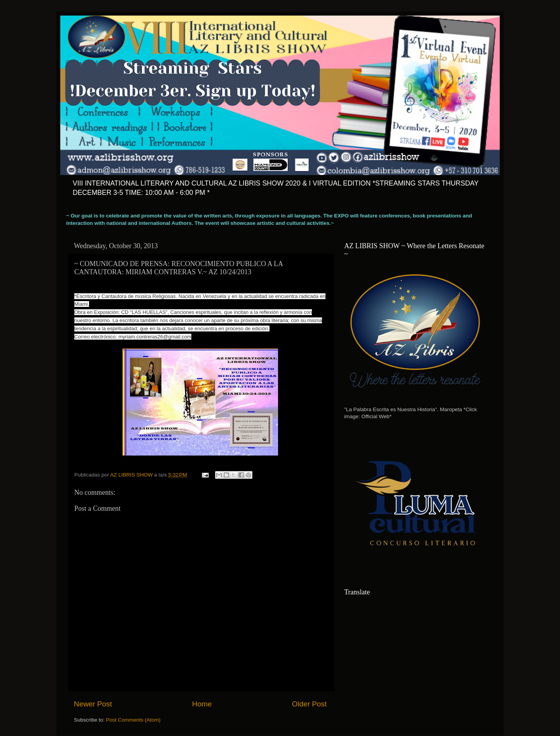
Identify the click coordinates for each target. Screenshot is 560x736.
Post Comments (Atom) (133, 720)
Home (202, 704)
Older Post (309, 704)
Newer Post (93, 704)
